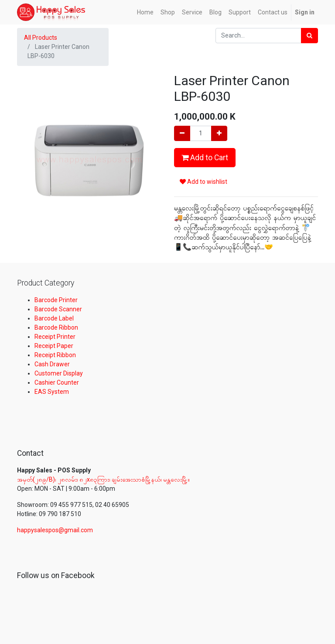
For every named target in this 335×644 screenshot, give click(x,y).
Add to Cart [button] (205, 158)
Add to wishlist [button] (203, 182)
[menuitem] (145, 12)
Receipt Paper (54, 346)
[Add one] (219, 133)
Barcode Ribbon (56, 327)
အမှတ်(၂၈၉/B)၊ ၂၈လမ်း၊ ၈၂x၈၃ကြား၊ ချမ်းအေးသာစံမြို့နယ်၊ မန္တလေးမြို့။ (104, 479)
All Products (41, 38)
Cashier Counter (57, 382)
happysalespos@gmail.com (55, 530)
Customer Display (59, 373)
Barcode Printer (56, 300)
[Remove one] (182, 133)
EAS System (52, 392)
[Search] (309, 36)
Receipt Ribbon (55, 355)
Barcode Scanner (58, 309)
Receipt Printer (55, 337)
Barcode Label (54, 318)
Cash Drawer (52, 364)
